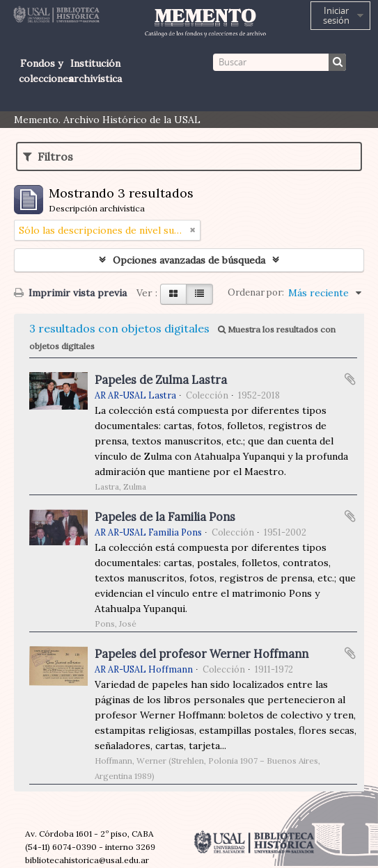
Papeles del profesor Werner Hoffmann (202, 654)
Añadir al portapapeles (350, 379)
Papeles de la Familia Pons (165, 517)
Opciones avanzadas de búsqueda (189, 260)
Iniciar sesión (336, 15)
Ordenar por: (256, 292)
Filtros (48, 156)
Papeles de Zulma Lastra (161, 380)
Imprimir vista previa (70, 293)
